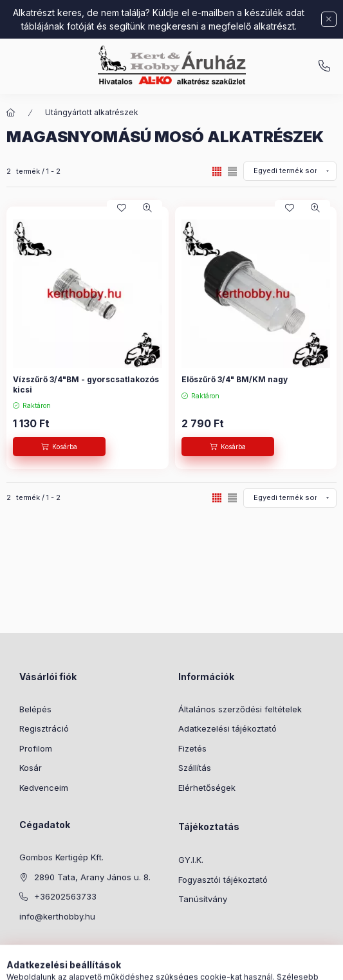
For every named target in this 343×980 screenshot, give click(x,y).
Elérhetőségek (207, 788)
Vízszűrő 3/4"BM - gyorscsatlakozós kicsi (86, 384)
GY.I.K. (191, 860)
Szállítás (195, 768)
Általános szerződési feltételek (240, 709)
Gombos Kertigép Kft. (61, 857)
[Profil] (183, 964)
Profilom (36, 748)
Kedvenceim (44, 788)
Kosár (31, 768)
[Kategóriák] (119, 964)
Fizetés (192, 748)
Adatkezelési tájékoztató (227, 728)
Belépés (35, 709)
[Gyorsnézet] (147, 208)
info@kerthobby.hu (324, 66)
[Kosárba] (59, 447)
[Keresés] (151, 964)
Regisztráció (44, 728)
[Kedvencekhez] (122, 208)
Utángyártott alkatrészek (92, 112)
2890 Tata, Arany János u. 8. (92, 877)
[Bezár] (329, 19)
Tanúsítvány (203, 899)
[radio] (232, 171)
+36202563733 (65, 896)
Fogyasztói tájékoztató (223, 880)
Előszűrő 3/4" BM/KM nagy (235, 379)
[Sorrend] (290, 171)
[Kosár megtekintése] (224, 964)
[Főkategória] (11, 113)
